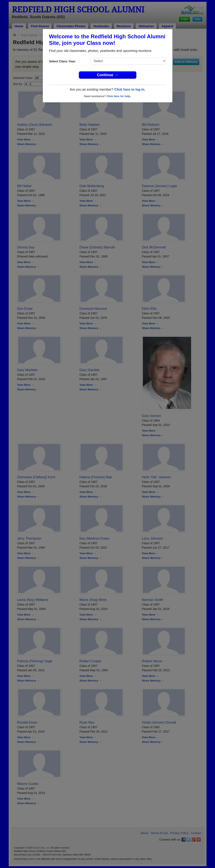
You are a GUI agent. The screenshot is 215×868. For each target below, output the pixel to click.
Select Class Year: (63, 61)
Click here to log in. (130, 89)
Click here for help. (119, 96)
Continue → (107, 75)
